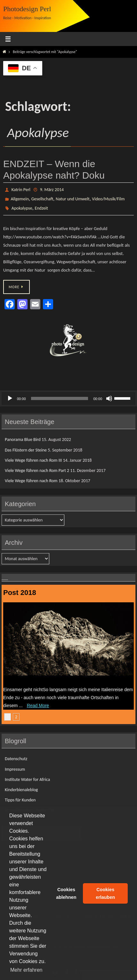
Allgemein (20, 199)
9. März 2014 (52, 190)
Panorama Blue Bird (23, 440)
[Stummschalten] (109, 398)
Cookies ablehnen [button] (66, 893)
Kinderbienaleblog (21, 790)
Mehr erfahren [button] (26, 970)
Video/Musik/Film (108, 199)
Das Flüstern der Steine (26, 450)
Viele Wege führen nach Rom (31, 481)
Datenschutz (16, 759)
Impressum (15, 769)
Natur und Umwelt (73, 199)
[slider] (60, 398)
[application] (68, 398)
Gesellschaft (42, 199)
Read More (38, 706)
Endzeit (41, 208)
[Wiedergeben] (10, 398)
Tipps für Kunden (20, 800)
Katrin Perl (21, 190)
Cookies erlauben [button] (105, 893)
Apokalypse (22, 208)
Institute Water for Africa (27, 779)
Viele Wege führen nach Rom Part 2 (37, 471)
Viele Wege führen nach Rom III (33, 460)
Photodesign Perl (27, 9)
